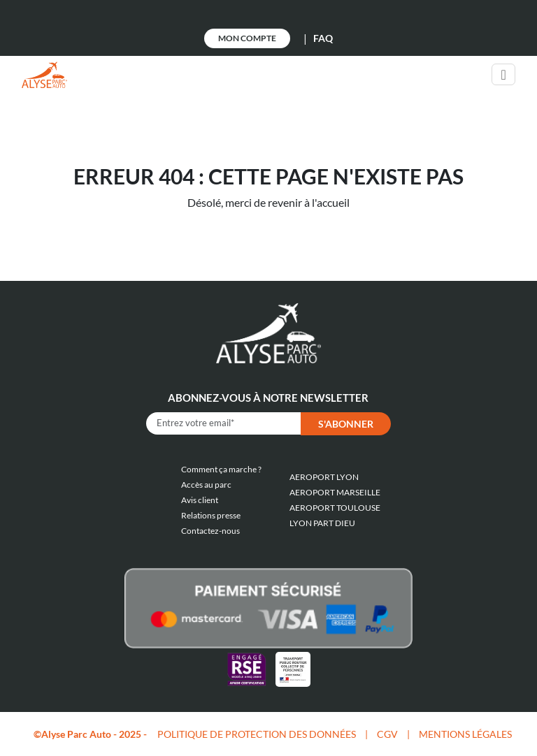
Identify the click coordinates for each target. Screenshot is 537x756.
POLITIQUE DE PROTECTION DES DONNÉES (257, 734)
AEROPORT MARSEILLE (335, 492)
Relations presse (211, 515)
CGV (387, 734)
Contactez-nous (210, 531)
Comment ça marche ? (221, 469)
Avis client (200, 500)
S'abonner (346, 424)
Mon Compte (247, 38)
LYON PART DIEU (322, 523)
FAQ (323, 38)
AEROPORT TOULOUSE (335, 508)
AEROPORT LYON (324, 477)
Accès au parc (206, 485)
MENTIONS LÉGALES (465, 734)
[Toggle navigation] (503, 74)
